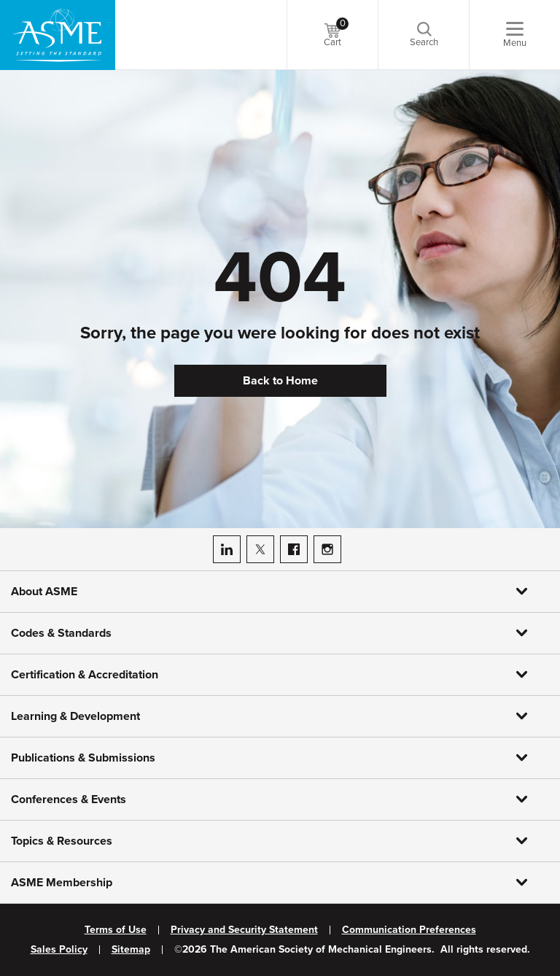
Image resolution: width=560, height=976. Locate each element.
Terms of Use (116, 930)
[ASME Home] (58, 35)
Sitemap (131, 950)
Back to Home (280, 381)
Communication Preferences (409, 930)
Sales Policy (59, 950)
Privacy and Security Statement (244, 930)
